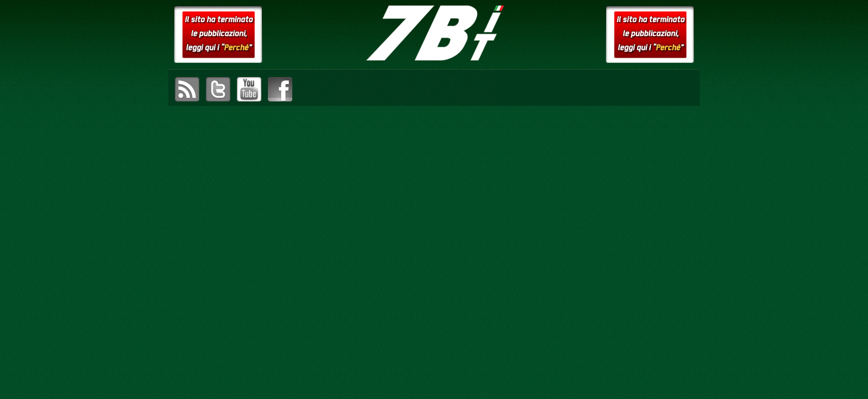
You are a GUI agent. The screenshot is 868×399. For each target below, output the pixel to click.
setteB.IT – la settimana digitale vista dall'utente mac (434, 33)
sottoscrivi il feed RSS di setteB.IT (187, 89)
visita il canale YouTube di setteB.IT (249, 89)
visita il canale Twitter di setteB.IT (218, 89)
